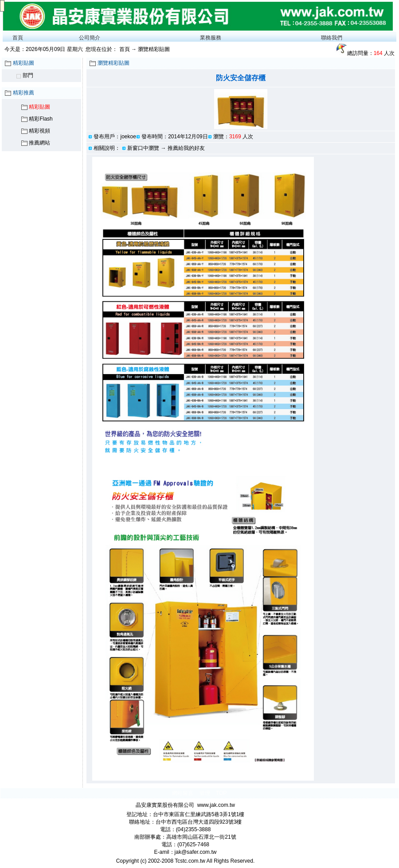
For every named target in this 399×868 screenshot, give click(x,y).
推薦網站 (39, 143)
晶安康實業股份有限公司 (165, 805)
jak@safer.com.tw (196, 852)
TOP (221, 793)
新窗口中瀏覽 (143, 148)
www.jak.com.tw (216, 805)
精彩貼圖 (39, 107)
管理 (205, 793)
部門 (28, 75)
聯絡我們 (332, 38)
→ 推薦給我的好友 (182, 148)
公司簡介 (90, 38)
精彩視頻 (39, 131)
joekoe (128, 137)
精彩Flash (41, 119)
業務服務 (211, 38)
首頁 (18, 38)
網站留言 (183, 793)
